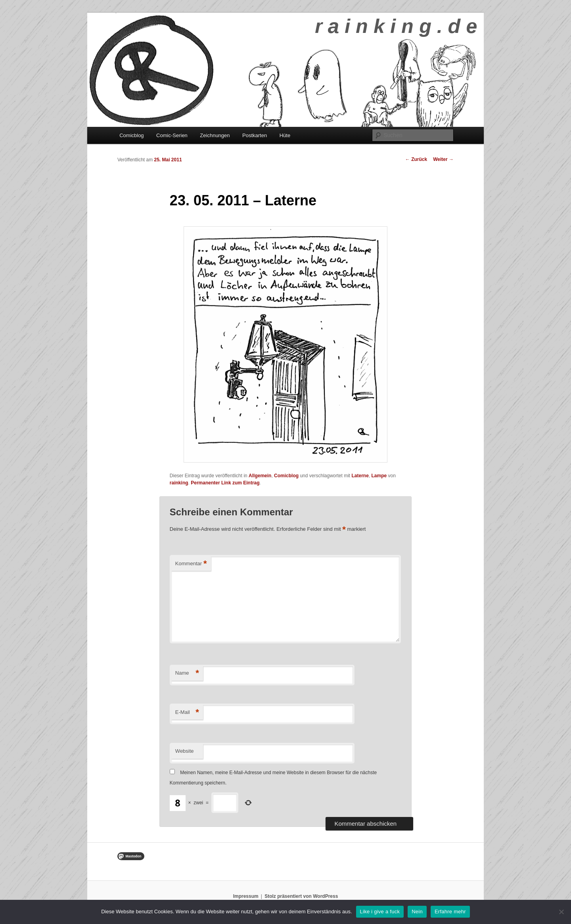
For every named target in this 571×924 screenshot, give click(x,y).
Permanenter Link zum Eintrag (225, 483)
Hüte (285, 135)
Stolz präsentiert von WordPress (301, 896)
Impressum (246, 896)
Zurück (416, 159)
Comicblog (131, 135)
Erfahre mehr (450, 912)
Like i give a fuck (380, 912)
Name (187, 673)
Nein (417, 912)
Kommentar (191, 564)
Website (185, 751)
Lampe (379, 476)
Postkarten (255, 135)
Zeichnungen (215, 135)
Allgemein (260, 476)
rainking (179, 483)
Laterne (360, 476)
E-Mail (187, 713)
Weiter (443, 159)
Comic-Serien (172, 135)
